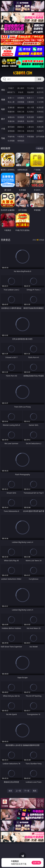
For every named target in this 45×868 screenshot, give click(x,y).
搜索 (39, 79)
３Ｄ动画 (40, 98)
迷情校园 (11, 131)
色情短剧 (21, 141)
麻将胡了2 (11, 92)
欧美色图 (30, 117)
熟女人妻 (11, 102)
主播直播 (30, 102)
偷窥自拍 (11, 117)
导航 (3, 138)
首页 (10, 791)
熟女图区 (30, 121)
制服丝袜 (11, 112)
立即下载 (36, 863)
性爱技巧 (40, 131)
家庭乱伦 (21, 127)
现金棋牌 (30, 92)
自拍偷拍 (21, 98)
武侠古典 (40, 127)
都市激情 (11, 127)
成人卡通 (30, 107)
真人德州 (21, 88)
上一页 (18, 791)
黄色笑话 (30, 131)
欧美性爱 (40, 107)
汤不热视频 (40, 137)
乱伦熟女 (30, 112)
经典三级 (21, 112)
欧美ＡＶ (30, 98)
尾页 (35, 791)
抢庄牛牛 (40, 92)
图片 (3, 119)
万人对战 (30, 88)
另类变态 (40, 112)
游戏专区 (40, 88)
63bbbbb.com (23, 73)
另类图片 (40, 121)
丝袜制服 (21, 102)
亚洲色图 (21, 117)
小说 (3, 129)
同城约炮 (11, 137)
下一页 (27, 791)
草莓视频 (30, 137)
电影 (3, 109)
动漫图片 (40, 117)
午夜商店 (21, 137)
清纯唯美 (21, 121)
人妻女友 (30, 127)
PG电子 (11, 88)
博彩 (3, 90)
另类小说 (21, 131)
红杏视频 (11, 141)
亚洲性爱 (11, 107)
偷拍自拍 (21, 107)
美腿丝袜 (11, 121)
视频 (3, 100)
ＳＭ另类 (40, 102)
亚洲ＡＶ (11, 98)
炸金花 (21, 92)
